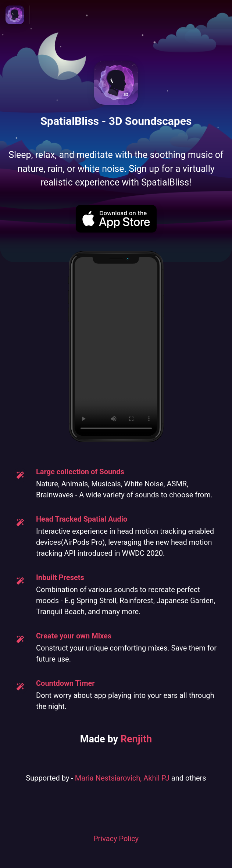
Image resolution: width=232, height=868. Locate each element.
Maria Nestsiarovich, (109, 778)
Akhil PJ (156, 778)
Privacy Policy (116, 839)
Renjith (136, 739)
